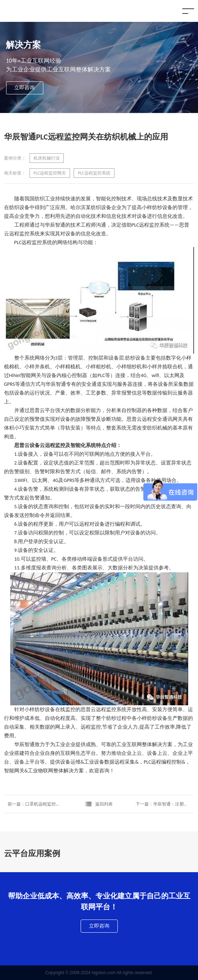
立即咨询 (24, 88)
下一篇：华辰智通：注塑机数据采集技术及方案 (163, 804)
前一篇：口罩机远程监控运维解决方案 (35, 804)
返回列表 (99, 804)
